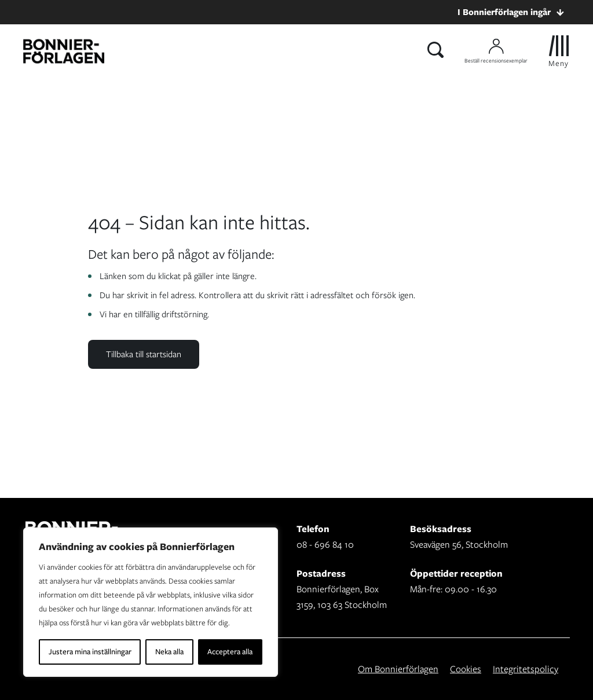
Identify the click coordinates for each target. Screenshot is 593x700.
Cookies (466, 669)
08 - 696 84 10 (325, 545)
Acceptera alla (230, 652)
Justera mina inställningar (90, 652)
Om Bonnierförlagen (398, 669)
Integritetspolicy (526, 669)
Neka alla (169, 652)
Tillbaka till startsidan (144, 354)
